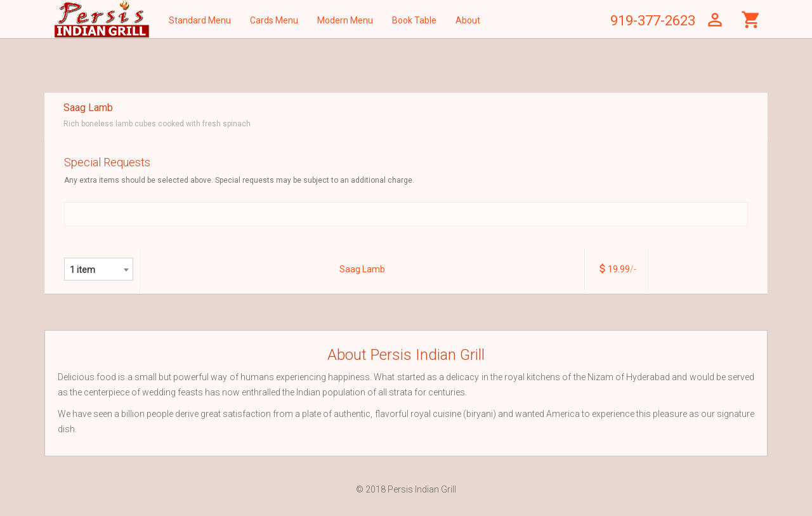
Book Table (414, 20)
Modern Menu (345, 20)
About (468, 20)
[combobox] (99, 269)
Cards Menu (274, 20)
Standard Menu (200, 20)
